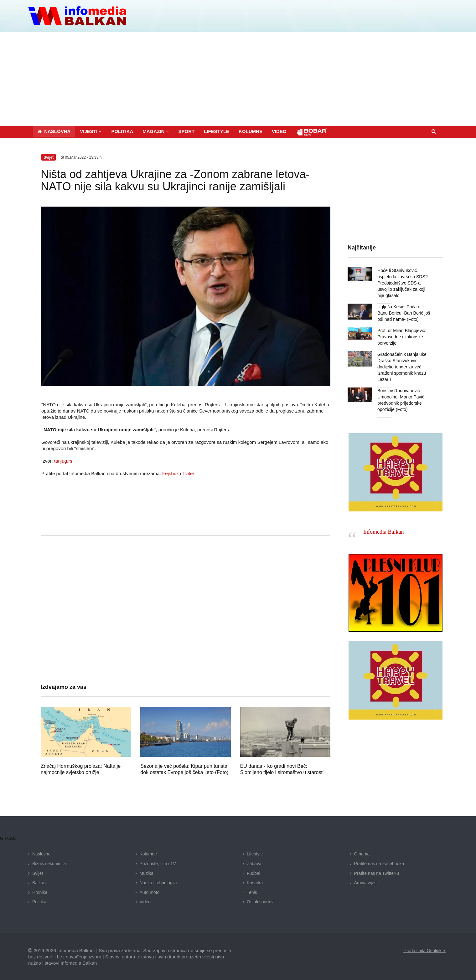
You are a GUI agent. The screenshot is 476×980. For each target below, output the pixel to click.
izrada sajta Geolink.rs (424, 950)
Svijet (38, 873)
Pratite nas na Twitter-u (377, 873)
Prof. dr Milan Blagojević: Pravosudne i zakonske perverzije (402, 336)
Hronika (40, 892)
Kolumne (148, 854)
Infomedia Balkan (383, 532)
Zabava (254, 863)
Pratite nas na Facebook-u (380, 863)
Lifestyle (255, 854)
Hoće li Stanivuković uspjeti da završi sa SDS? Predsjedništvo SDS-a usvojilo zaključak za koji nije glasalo (404, 283)
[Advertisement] (238, 79)
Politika (39, 902)
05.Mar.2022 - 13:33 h (81, 157)
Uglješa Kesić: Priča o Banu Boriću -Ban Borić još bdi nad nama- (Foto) (404, 313)
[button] (91, 131)
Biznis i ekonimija (49, 863)
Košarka (255, 883)
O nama (362, 854)
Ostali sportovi (261, 902)
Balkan (39, 883)
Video (145, 902)
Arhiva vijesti (367, 883)
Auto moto (150, 892)
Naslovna (41, 854)
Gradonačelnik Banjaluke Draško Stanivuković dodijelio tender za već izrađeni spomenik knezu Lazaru (402, 367)
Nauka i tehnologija (158, 883)
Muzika (147, 873)
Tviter (188, 473)
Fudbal (254, 873)
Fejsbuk (171, 473)
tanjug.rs (63, 461)
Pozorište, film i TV (158, 863)
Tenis (252, 892)
